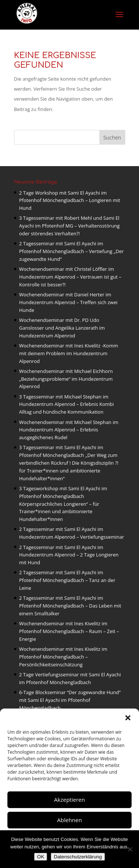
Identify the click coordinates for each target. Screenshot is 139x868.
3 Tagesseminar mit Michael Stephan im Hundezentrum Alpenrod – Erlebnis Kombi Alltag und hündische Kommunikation (67, 404)
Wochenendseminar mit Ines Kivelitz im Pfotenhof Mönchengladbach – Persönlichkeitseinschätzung (63, 657)
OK (41, 857)
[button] (128, 718)
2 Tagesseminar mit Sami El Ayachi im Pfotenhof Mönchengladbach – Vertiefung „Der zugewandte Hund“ (72, 251)
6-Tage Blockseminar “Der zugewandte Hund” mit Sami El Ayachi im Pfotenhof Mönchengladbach (70, 700)
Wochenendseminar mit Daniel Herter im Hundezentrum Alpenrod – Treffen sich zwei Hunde (69, 302)
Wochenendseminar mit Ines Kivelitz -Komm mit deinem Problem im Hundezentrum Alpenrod (69, 353)
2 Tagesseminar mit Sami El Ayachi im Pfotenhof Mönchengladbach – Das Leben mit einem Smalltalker (70, 606)
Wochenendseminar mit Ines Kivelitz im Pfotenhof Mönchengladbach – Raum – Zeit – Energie (69, 631)
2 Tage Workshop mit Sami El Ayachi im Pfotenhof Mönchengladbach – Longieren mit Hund (70, 201)
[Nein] (130, 849)
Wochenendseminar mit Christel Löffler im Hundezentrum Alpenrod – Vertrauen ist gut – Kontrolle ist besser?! (70, 277)
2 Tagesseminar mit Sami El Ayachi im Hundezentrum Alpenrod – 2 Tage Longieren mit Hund (69, 555)
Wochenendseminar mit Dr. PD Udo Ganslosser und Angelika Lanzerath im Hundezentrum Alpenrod (62, 328)
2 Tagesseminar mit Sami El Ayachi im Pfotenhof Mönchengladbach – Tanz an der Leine (67, 580)
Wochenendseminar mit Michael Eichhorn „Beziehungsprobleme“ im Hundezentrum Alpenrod (66, 379)
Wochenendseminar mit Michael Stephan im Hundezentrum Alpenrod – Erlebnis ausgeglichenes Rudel (69, 430)
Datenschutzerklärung (78, 857)
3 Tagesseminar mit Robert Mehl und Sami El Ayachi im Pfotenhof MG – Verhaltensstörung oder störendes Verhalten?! (69, 226)
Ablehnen (69, 820)
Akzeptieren (69, 800)
